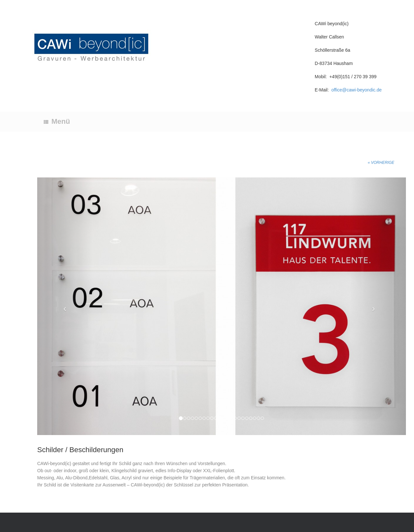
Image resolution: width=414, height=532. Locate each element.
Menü (57, 122)
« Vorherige (381, 163)
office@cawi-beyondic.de (356, 90)
